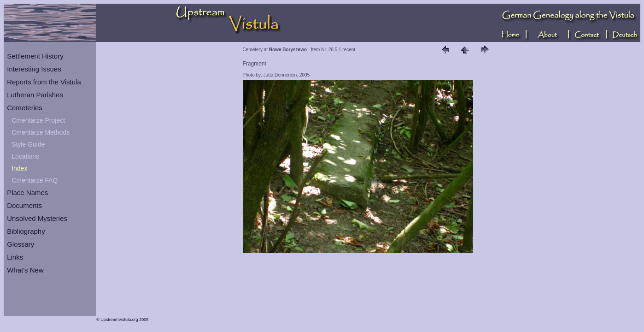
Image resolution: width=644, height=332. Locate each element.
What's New (25, 270)
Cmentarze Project (38, 120)
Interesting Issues (34, 69)
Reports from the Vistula (44, 82)
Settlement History (35, 56)
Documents (24, 205)
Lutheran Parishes (35, 95)
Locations (25, 156)
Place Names (27, 193)
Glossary (20, 244)
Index (19, 168)
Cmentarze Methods (41, 132)
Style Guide (28, 144)
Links (15, 257)
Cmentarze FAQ (35, 180)
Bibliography (26, 231)
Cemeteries (25, 108)
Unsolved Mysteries (37, 218)
